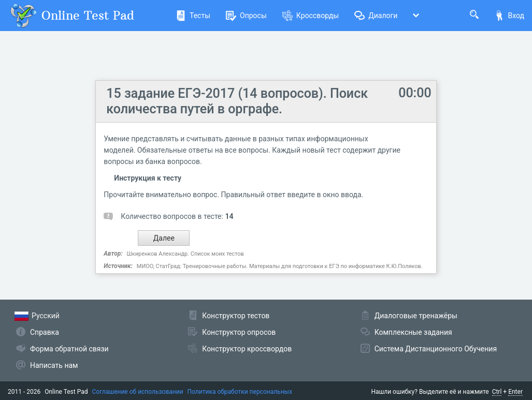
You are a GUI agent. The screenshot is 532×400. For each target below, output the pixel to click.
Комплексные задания (413, 332)
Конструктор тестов (236, 316)
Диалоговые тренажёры (416, 316)
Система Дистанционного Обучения (436, 349)
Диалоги (376, 16)
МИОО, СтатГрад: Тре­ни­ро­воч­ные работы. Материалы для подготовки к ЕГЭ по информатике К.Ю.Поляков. (280, 266)
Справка (45, 332)
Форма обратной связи (69, 349)
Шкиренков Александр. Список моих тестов (185, 254)
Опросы (246, 16)
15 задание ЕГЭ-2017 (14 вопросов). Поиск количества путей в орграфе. (237, 101)
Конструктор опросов (239, 332)
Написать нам (54, 365)
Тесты (193, 16)
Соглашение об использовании (138, 392)
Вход (509, 16)
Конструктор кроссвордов (247, 349)
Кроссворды (311, 16)
